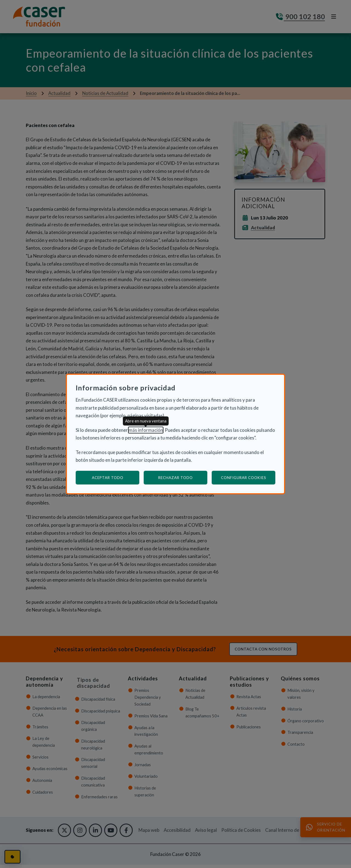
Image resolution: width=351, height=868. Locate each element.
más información (146, 430)
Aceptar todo (108, 478)
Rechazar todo (175, 478)
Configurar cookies (248, 477)
